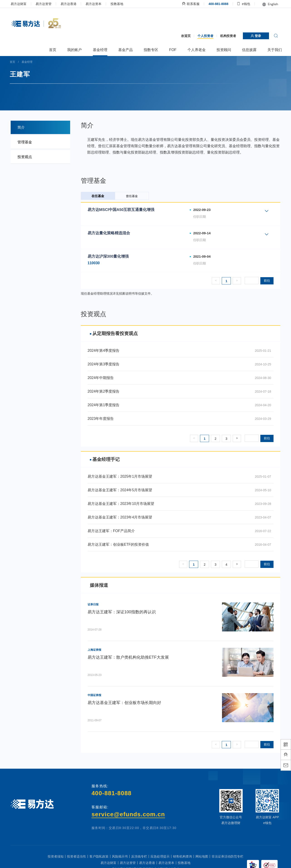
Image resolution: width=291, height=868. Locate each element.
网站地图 (202, 856)
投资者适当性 (76, 856)
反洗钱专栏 (139, 856)
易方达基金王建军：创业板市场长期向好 (126, 703)
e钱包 (240, 4)
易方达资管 (48, 4)
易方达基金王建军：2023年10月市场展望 (123, 504)
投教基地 (121, 4)
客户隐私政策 (99, 856)
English (266, 4)
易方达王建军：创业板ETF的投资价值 (120, 544)
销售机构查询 (182, 856)
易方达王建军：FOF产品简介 (113, 531)
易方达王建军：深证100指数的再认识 (124, 612)
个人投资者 (201, 36)
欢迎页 (182, 36)
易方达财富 (23, 4)
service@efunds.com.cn (129, 814)
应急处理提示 (160, 856)
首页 (18, 62)
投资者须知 (56, 856)
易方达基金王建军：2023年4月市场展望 (122, 517)
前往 (263, 281)
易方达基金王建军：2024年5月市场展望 (122, 490)
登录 (252, 36)
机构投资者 (224, 36)
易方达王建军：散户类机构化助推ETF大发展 (130, 657)
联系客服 (187, 4)
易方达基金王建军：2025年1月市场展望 (122, 476)
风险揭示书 (120, 856)
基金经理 (32, 62)
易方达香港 (73, 4)
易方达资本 (98, 4)
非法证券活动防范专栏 (227, 856)
